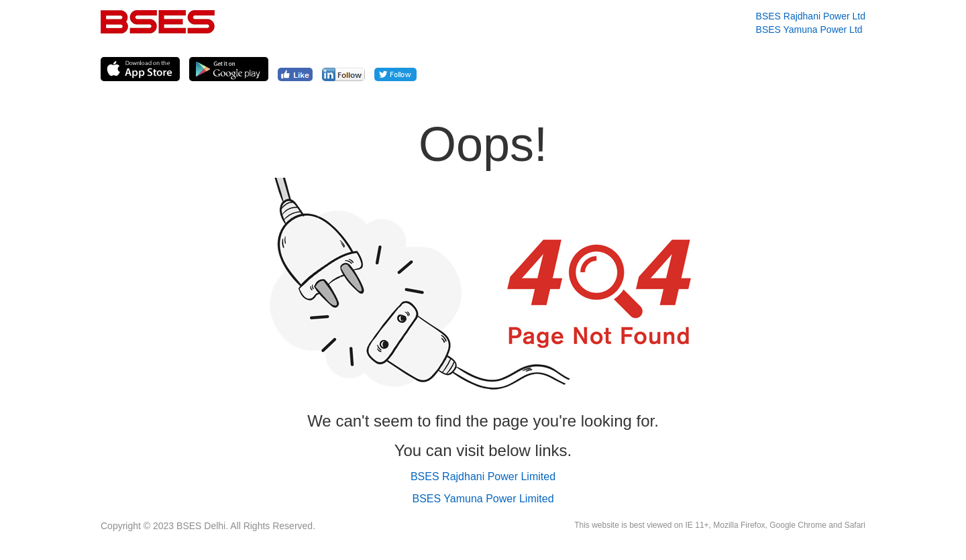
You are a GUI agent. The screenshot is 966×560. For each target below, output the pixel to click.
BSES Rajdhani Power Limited (483, 477)
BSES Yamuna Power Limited (483, 499)
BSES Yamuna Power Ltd (809, 30)
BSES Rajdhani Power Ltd (811, 16)
